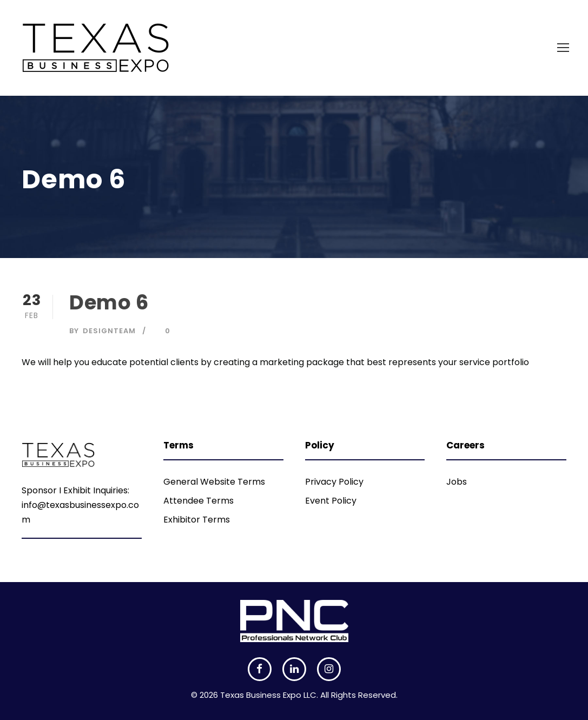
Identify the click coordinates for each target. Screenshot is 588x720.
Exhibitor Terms (197, 520)
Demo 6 (109, 302)
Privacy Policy (334, 482)
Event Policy (331, 501)
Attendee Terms (199, 501)
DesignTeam (109, 331)
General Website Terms (214, 482)
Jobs (457, 482)
